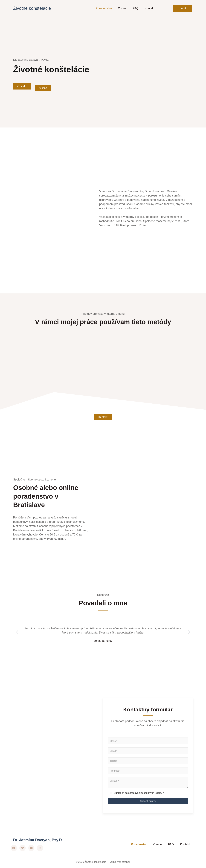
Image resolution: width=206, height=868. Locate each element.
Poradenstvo (104, 8)
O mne (122, 8)
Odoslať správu (148, 802)
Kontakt (150, 8)
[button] (17, 633)
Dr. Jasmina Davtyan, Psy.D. (41, 840)
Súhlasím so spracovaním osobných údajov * (139, 794)
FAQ (136, 8)
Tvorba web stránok (119, 862)
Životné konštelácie (32, 8)
